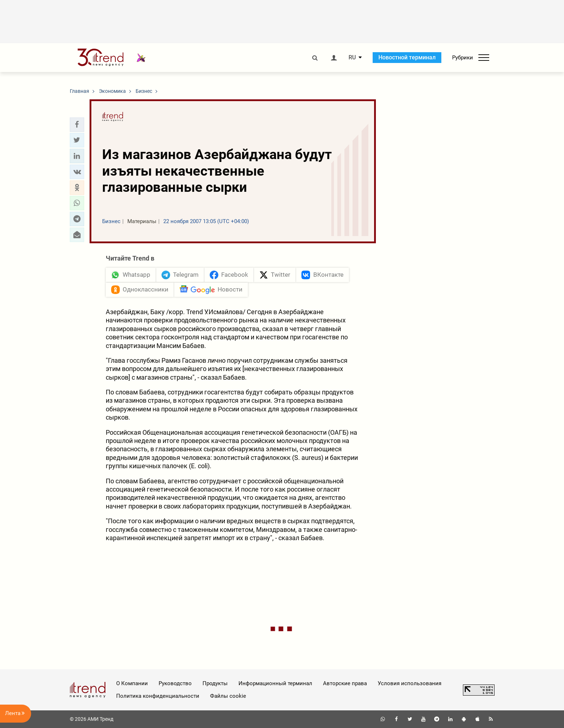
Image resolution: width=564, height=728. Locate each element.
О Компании (132, 683)
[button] (77, 125)
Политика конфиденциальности (158, 696)
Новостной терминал (407, 57)
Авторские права (345, 683)
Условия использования (410, 683)
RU (352, 58)
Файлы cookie (228, 696)
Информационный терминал (275, 683)
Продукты (215, 683)
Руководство (175, 683)
